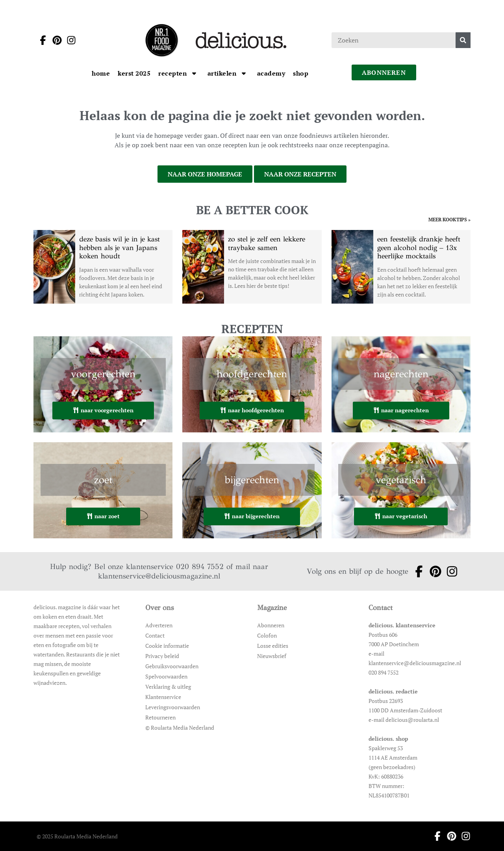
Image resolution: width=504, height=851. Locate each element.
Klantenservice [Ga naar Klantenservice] (163, 697)
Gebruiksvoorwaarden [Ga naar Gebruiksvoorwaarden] (172, 666)
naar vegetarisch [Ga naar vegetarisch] (401, 516)
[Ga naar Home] (101, 73)
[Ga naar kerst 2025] (134, 73)
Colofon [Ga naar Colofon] (267, 635)
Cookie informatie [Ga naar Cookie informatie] (167, 646)
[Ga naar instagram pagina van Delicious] (69, 40)
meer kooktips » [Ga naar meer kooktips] (449, 220)
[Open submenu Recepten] (194, 73)
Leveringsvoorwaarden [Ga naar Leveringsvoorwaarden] (173, 707)
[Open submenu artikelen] (244, 73)
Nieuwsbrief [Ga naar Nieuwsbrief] (272, 656)
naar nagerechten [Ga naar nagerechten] (401, 410)
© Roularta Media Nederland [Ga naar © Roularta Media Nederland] (180, 728)
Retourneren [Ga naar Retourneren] (160, 717)
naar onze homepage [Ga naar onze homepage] (205, 174)
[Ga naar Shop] (301, 73)
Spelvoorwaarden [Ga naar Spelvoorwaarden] (166, 676)
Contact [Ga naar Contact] (155, 635)
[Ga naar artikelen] (223, 73)
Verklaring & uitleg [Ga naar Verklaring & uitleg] (168, 687)
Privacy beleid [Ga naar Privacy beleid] (162, 656)
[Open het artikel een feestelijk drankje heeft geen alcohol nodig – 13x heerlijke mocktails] (401, 267)
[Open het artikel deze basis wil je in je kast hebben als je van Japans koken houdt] (103, 267)
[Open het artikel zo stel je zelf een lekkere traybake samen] (252, 267)
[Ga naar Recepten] (173, 73)
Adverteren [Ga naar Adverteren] (159, 625)
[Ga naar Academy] (271, 73)
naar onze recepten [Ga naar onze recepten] (300, 174)
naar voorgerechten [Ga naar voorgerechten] (103, 410)
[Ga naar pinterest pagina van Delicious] (55, 40)
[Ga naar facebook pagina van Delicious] (41, 40)
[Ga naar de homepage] (161, 40)
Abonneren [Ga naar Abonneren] (271, 625)
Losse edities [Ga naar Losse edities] (273, 646)
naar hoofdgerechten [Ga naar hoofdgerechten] (252, 410)
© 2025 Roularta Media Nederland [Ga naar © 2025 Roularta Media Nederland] (77, 836)
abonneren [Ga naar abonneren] (384, 72)
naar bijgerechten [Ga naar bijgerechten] (252, 516)
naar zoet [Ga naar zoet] (103, 516)
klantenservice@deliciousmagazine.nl (159, 576)
